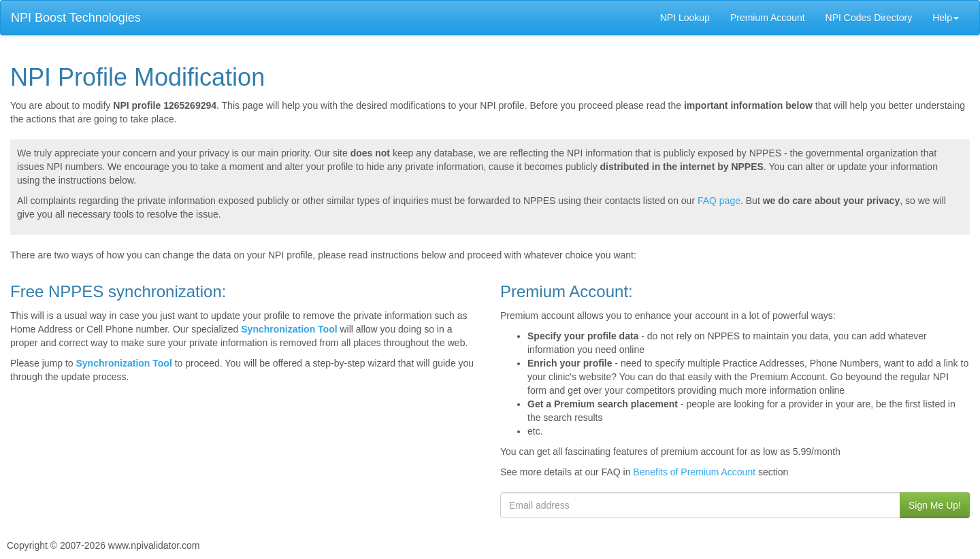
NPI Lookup (685, 18)
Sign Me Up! (935, 505)
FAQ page (719, 201)
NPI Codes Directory (869, 18)
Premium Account (768, 18)
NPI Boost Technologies (76, 18)
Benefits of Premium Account (694, 472)
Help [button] (946, 18)
